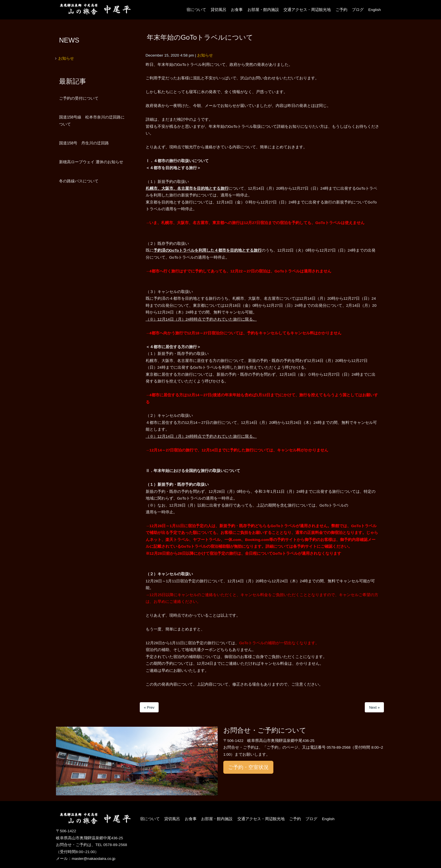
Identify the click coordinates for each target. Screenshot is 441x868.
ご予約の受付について (79, 98)
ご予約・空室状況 (248, 767)
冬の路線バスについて (79, 181)
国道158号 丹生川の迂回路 (84, 143)
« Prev (149, 707)
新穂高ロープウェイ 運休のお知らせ (91, 162)
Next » (374, 707)
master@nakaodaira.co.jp (94, 859)
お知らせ (205, 55)
